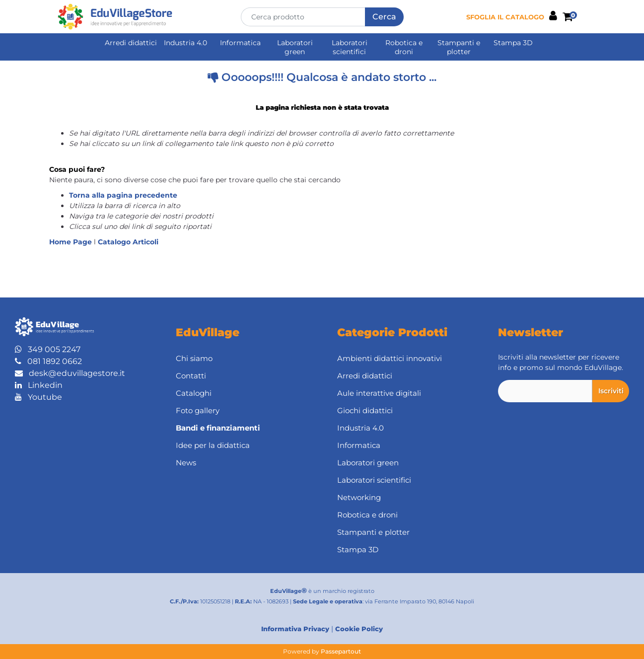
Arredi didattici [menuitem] (131, 43)
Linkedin (39, 385)
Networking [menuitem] (359, 497)
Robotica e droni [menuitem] (404, 47)
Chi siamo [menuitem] (194, 358)
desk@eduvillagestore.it (70, 373)
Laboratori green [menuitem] (295, 47)
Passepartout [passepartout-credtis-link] (341, 651)
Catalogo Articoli (128, 242)
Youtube (38, 397)
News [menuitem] (186, 463)
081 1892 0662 (48, 361)
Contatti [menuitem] (191, 376)
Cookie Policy (359, 629)
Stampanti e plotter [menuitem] (459, 47)
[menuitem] (241, 428)
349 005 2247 (48, 349)
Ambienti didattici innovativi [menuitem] (390, 358)
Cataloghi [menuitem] (194, 393)
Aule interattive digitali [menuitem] (379, 393)
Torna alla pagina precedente (123, 195)
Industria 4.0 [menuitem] (185, 43)
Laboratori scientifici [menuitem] (350, 47)
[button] (384, 17)
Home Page (72, 242)
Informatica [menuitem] (240, 43)
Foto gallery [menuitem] (198, 410)
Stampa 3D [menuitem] (513, 43)
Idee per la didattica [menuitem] (213, 445)
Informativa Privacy (295, 629)
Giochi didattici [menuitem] (365, 410)
